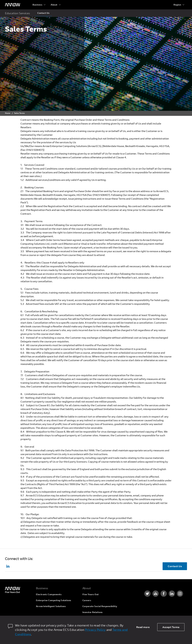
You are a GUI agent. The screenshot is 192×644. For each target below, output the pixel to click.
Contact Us (43, 13)
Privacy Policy (95, 630)
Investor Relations (93, 612)
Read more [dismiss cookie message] (143, 627)
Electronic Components (49, 594)
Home (8, 113)
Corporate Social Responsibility (100, 606)
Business (37, 5)
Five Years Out (91, 594)
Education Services (17, 13)
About (54, 5)
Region (177, 5)
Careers (87, 600)
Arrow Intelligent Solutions (51, 606)
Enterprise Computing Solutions (54, 600)
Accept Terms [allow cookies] (171, 627)
